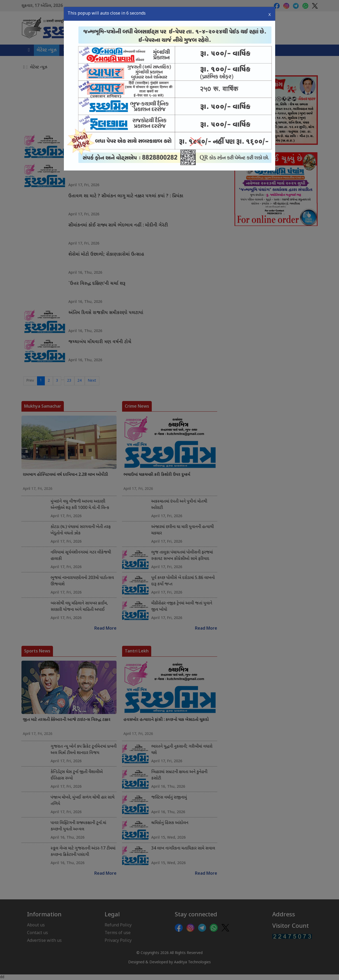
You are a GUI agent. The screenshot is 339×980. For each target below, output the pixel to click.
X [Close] (269, 13)
